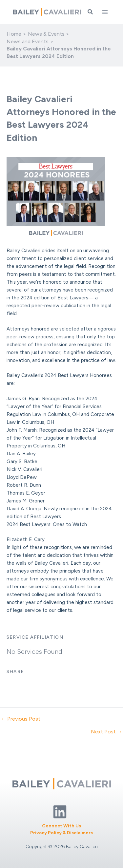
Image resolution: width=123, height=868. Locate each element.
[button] (91, 12)
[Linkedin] (60, 812)
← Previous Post (20, 719)
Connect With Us (61, 826)
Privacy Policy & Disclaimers (61, 833)
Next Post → (107, 732)
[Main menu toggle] (105, 12)
